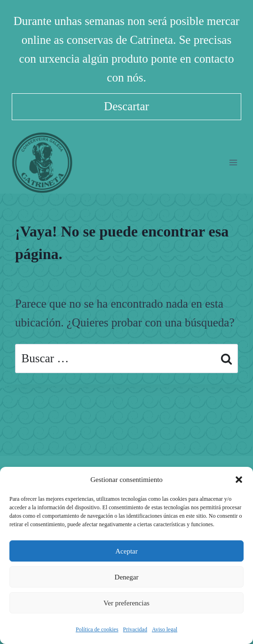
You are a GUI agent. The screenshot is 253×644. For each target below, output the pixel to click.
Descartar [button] (126, 106)
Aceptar (126, 551)
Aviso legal (165, 629)
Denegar (127, 577)
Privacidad (135, 629)
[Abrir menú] (233, 162)
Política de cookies (97, 629)
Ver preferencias (126, 603)
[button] (239, 480)
